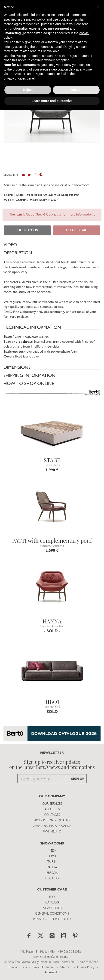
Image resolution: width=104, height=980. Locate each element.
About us (52, 809)
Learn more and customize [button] (52, 101)
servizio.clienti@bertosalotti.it (52, 957)
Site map (66, 967)
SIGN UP (78, 779)
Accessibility (52, 972)
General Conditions (52, 914)
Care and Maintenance (52, 826)
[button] (52, 245)
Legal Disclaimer (43, 967)
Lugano (52, 879)
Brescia (52, 873)
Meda (52, 851)
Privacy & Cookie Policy (52, 919)
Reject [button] (28, 90)
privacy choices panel (19, 78)
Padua (52, 868)
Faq (52, 897)
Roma (52, 856)
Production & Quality (52, 821)
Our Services (52, 804)
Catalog (52, 903)
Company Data (17, 967)
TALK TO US (27, 230)
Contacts (52, 815)
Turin (52, 862)
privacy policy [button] (36, 19)
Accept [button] (76, 90)
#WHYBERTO (52, 832)
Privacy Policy (86, 967)
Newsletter (52, 908)
